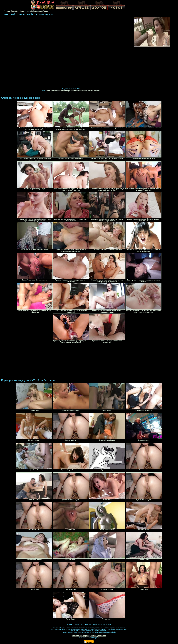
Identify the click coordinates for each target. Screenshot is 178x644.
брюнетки (71, 91)
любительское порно (54, 91)
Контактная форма (80, 636)
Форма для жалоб (98, 636)
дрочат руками (88, 91)
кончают (78, 91)
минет (65, 91)
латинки (97, 91)
